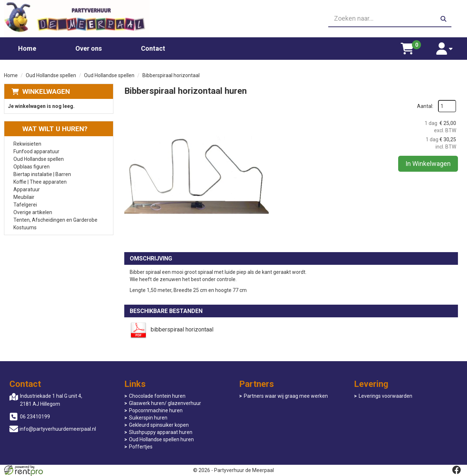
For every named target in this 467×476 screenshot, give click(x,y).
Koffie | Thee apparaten (40, 182)
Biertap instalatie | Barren (42, 174)
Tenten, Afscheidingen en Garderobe (55, 220)
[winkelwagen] (407, 49)
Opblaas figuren (32, 167)
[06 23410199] (234, 19)
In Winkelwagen (428, 164)
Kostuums (25, 227)
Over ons (89, 48)
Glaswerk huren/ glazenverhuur (165, 403)
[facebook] (456, 470)
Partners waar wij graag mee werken (286, 396)
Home (27, 48)
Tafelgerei (25, 205)
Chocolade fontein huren (157, 396)
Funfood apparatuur (36, 151)
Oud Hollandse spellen (51, 75)
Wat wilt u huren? (49, 129)
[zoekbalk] (390, 19)
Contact (153, 48)
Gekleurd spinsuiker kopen (159, 425)
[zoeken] (443, 19)
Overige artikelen (33, 212)
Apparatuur (27, 189)
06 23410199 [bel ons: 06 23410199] (35, 417)
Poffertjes (141, 447)
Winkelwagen (46, 91)
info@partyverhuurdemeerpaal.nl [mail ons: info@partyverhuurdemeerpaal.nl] (58, 429)
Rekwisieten (27, 144)
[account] (445, 49)
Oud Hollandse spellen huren (161, 439)
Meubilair (24, 197)
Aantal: (425, 106)
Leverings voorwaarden (385, 396)
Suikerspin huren (148, 418)
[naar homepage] (77, 19)
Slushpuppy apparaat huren (161, 432)
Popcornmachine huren (156, 410)
